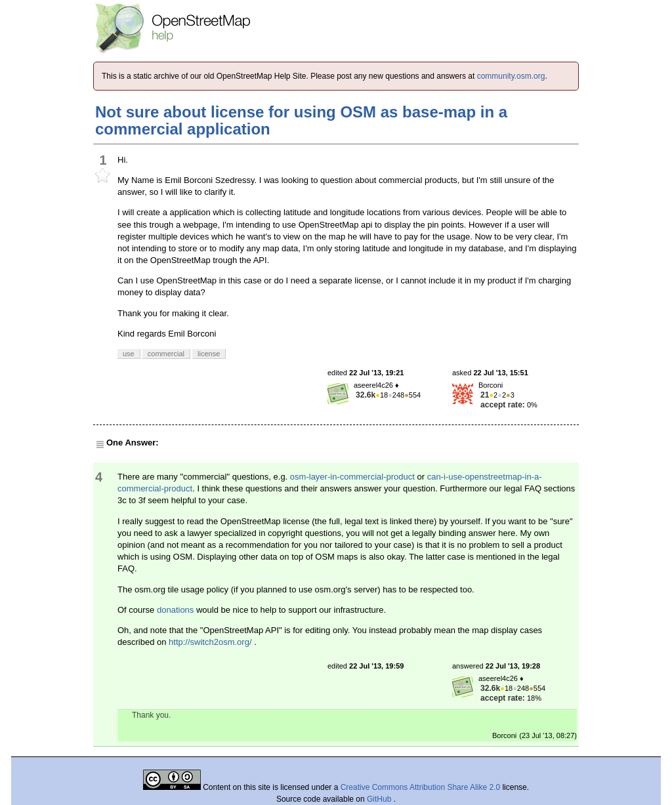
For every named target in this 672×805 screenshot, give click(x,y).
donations (175, 610)
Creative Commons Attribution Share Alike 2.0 (420, 787)
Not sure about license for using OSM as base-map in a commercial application (301, 120)
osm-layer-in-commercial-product (352, 477)
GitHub (380, 799)
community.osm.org (511, 76)
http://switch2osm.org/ (210, 642)
